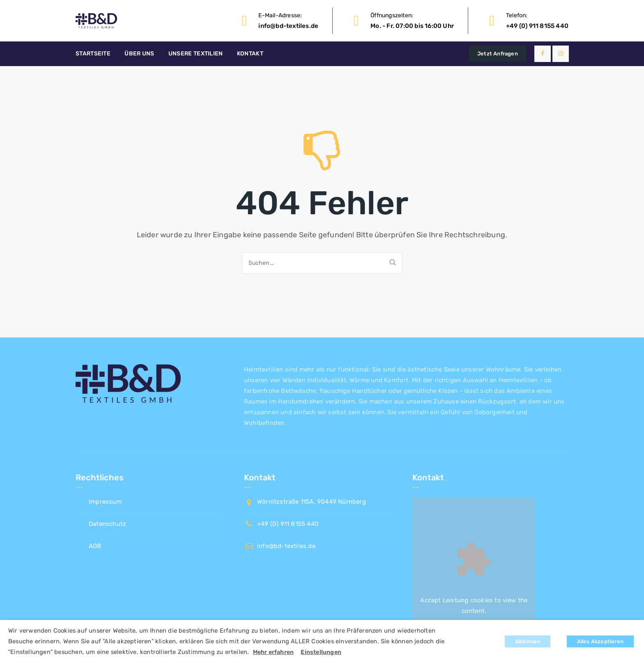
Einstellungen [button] (321, 652)
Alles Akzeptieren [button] (600, 641)
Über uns (139, 54)
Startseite (93, 54)
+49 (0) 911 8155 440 (537, 26)
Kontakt (250, 54)
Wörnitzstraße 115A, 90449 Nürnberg (312, 502)
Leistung (456, 600)
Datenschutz (107, 524)
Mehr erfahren (274, 652)
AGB (95, 546)
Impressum (105, 502)
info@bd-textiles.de (288, 26)
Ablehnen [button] (528, 641)
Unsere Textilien (196, 54)
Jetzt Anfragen (498, 54)
